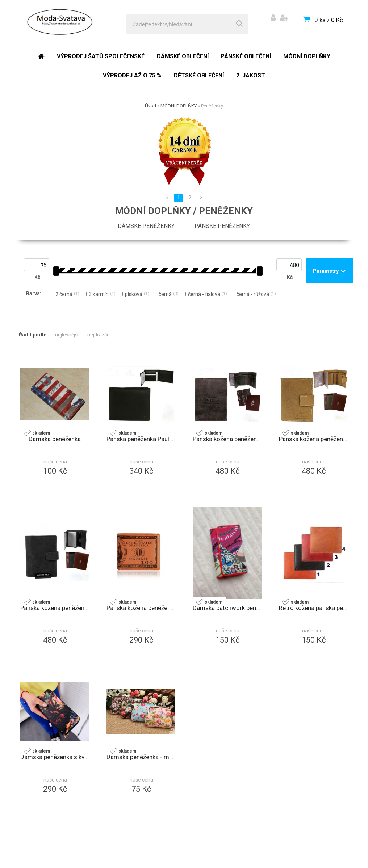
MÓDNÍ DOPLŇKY (179, 106)
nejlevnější (67, 335)
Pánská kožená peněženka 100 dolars (141, 608)
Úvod (150, 106)
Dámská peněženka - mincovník (141, 757)
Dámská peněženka (55, 439)
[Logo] (58, 24)
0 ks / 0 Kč (329, 20)
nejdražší (98, 335)
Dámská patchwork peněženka (227, 608)
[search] (239, 24)
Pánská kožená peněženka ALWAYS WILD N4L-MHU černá (55, 608)
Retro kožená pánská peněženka (313, 608)
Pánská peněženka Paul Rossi (141, 439)
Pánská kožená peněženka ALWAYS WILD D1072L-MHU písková (313, 439)
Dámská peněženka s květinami (55, 757)
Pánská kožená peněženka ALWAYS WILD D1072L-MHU (227, 439)
